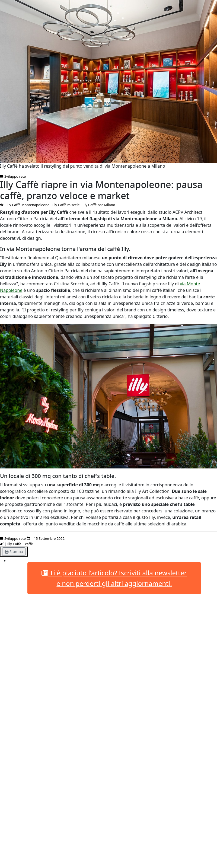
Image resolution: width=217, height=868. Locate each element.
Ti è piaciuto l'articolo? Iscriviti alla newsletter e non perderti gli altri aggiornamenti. (114, 578)
